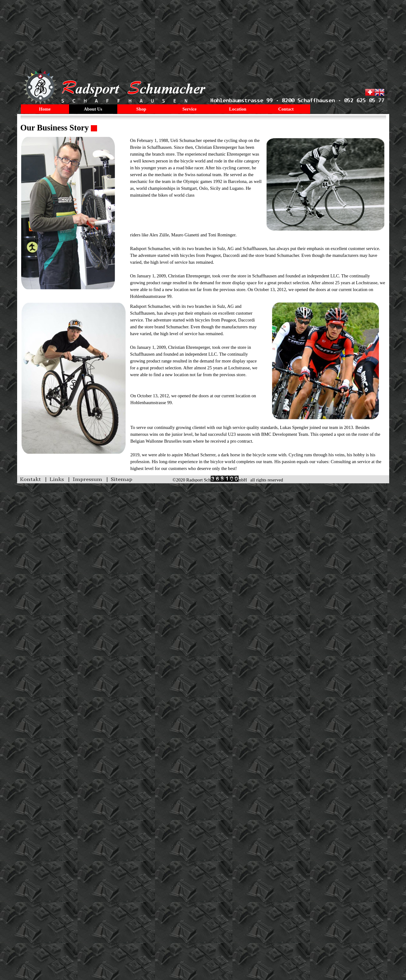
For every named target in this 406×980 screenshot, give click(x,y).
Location (238, 109)
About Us (93, 109)
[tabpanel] (203, 128)
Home (45, 109)
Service (189, 109)
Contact (286, 109)
